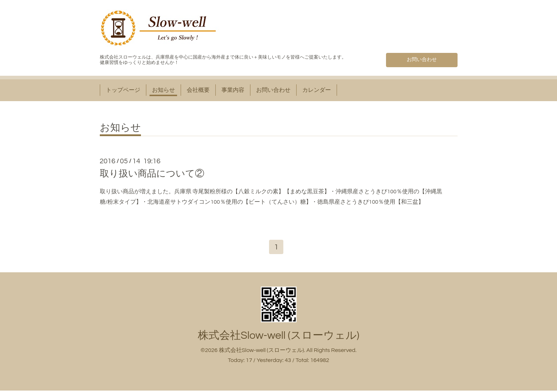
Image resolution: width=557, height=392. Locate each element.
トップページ (123, 90)
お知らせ (163, 90)
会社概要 (198, 90)
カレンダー (317, 90)
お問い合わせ (422, 59)
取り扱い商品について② (152, 174)
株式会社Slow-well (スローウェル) (279, 336)
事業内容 (233, 90)
